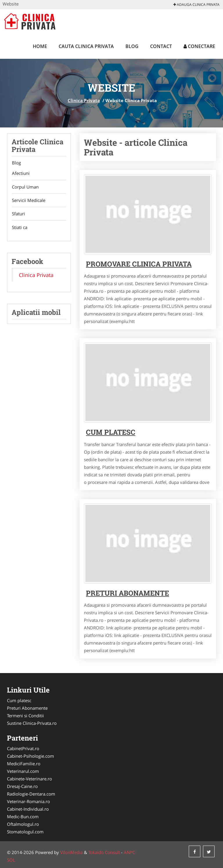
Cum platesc (111, 432)
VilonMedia (71, 852)
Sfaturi (18, 214)
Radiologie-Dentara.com (31, 794)
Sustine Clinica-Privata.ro (32, 723)
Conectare (199, 46)
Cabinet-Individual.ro (28, 809)
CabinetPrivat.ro (23, 748)
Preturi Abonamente (27, 708)
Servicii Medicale (28, 201)
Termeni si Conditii (25, 716)
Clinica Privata (84, 100)
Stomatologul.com (25, 832)
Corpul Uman (25, 187)
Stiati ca (19, 228)
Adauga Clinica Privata (196, 5)
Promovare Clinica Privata (139, 264)
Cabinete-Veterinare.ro (29, 779)
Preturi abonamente (127, 593)
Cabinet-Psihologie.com (30, 756)
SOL (11, 860)
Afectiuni (20, 173)
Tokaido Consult (104, 852)
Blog (132, 46)
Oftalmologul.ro (23, 824)
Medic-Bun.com (23, 816)
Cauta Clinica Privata (86, 46)
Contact (161, 46)
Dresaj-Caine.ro (22, 786)
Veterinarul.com (23, 771)
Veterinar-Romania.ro (28, 801)
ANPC (129, 852)
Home (40, 46)
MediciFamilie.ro (24, 764)
